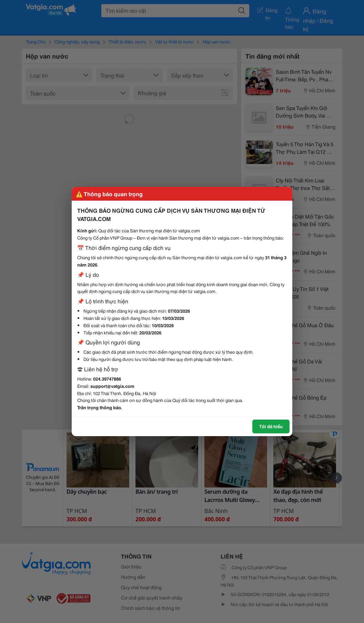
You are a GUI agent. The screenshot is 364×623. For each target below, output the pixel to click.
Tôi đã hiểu (271, 426)
